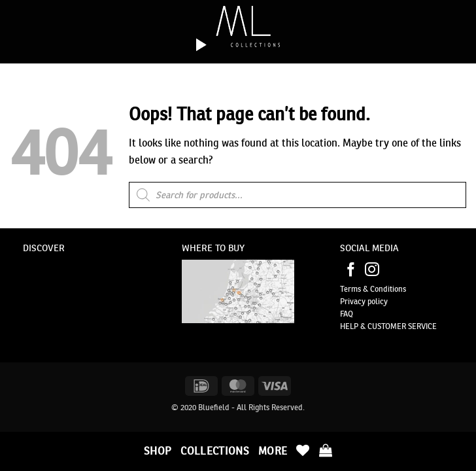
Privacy (353, 301)
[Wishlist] (303, 450)
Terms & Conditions (373, 289)
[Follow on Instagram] (372, 270)
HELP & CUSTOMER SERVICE (388, 326)
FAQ (347, 314)
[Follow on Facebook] (351, 270)
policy (377, 301)
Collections (215, 451)
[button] (326, 450)
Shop (158, 451)
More (273, 451)
